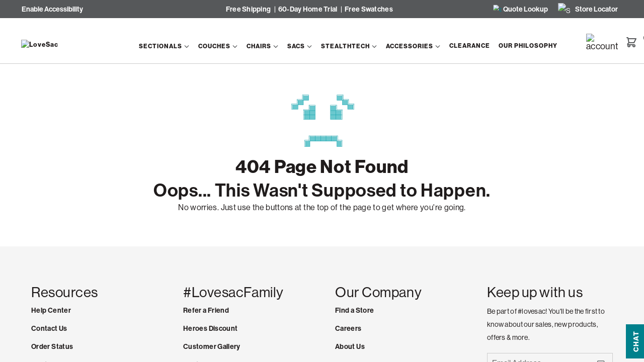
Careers (348, 329)
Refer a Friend (206, 310)
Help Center (51, 310)
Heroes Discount (210, 329)
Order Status (52, 347)
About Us (350, 347)
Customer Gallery (212, 347)
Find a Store (354, 310)
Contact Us (49, 329)
